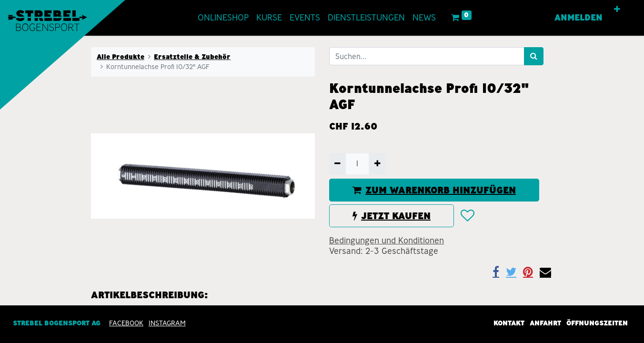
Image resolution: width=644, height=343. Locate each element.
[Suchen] (534, 56)
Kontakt (509, 323)
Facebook (126, 323)
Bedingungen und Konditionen (387, 241)
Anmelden (579, 18)
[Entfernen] (337, 164)
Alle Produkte (121, 57)
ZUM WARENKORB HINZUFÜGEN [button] (434, 190)
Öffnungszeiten (597, 323)
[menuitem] (223, 18)
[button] (617, 10)
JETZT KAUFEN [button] (392, 216)
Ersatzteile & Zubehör (192, 57)
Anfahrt (545, 323)
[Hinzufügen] (377, 164)
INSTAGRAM (167, 323)
